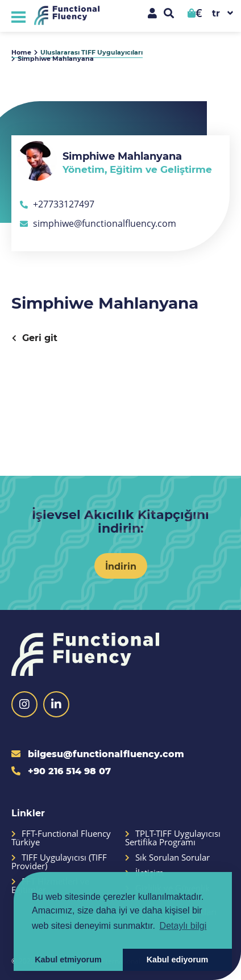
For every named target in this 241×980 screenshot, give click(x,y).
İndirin (121, 566)
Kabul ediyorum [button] (178, 960)
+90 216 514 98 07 (61, 771)
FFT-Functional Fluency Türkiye (61, 838)
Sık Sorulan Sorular (167, 857)
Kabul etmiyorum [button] (68, 960)
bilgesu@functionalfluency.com (98, 753)
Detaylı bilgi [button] (183, 926)
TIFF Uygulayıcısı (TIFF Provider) (59, 862)
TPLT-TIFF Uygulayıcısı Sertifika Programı (173, 838)
